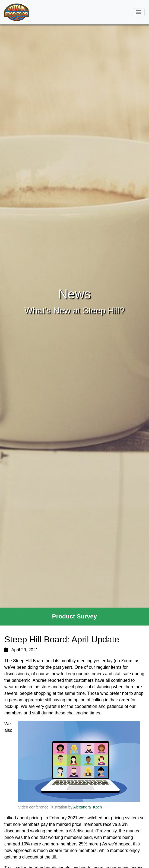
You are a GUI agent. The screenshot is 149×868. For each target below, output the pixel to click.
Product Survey (75, 616)
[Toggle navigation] (139, 12)
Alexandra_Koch (88, 807)
